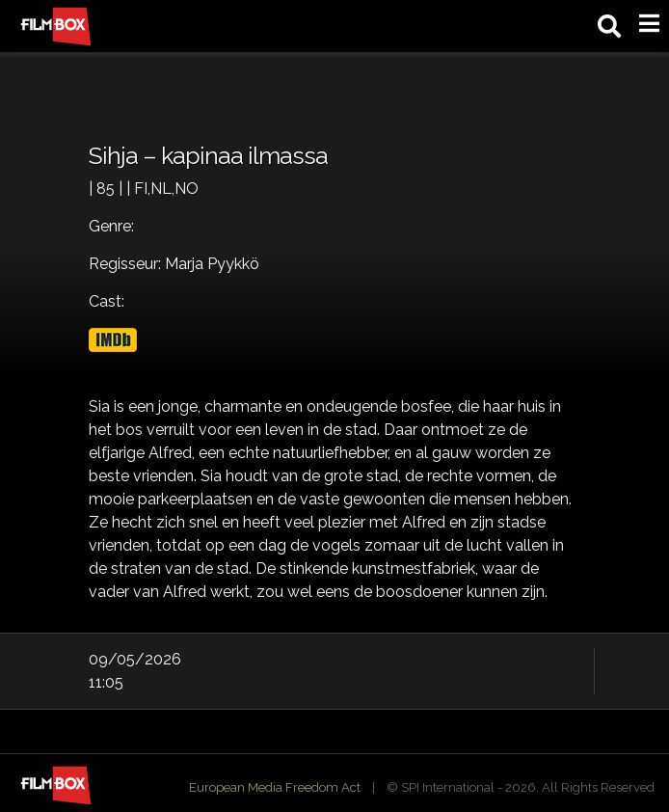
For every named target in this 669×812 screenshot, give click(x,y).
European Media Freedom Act (275, 787)
